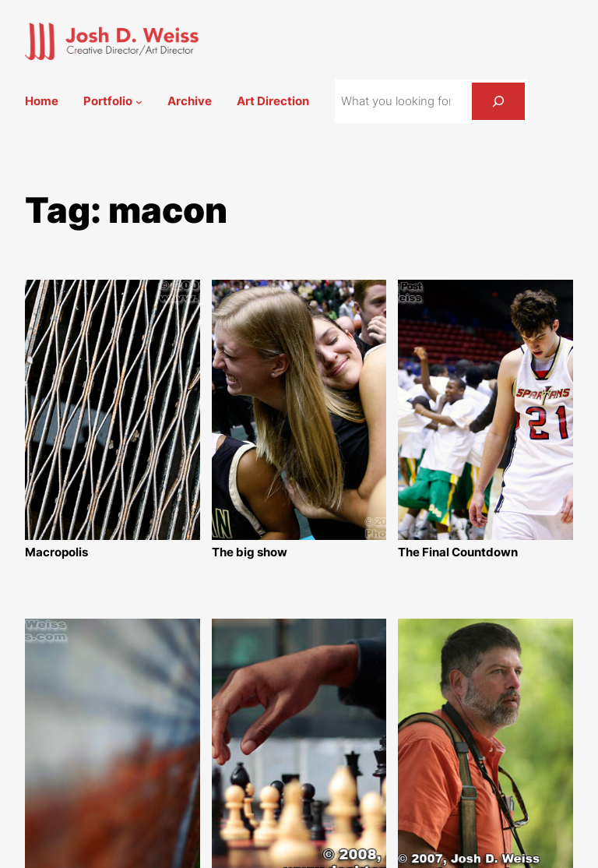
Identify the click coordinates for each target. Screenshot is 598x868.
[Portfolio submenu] (139, 102)
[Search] (498, 101)
